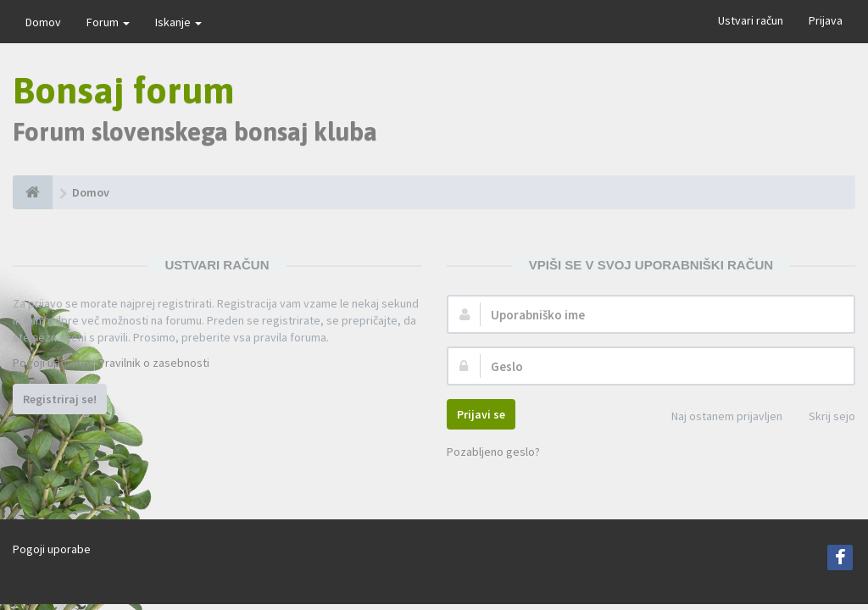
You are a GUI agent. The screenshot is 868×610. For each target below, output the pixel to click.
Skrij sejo (823, 417)
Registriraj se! (60, 399)
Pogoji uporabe (52, 363)
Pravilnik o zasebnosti (154, 363)
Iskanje (178, 22)
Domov (43, 22)
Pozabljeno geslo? (493, 452)
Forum (108, 22)
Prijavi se (481, 414)
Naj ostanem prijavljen (718, 417)
